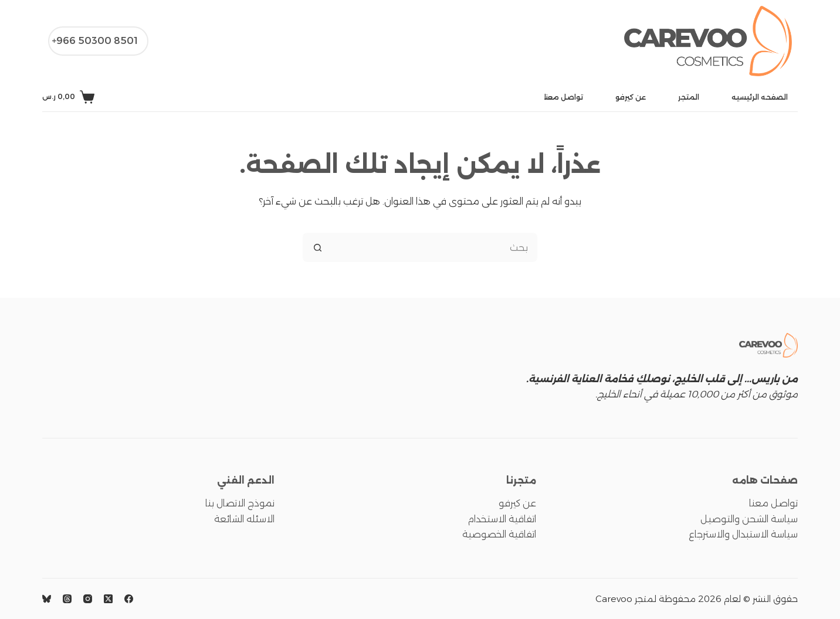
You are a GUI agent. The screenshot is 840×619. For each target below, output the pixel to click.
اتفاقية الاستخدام (502, 519)
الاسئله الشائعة (244, 519)
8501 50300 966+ (95, 41)
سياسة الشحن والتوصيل (749, 519)
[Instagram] (88, 599)
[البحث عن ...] (435, 247)
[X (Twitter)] (108, 599)
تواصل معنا (564, 97)
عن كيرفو (631, 97)
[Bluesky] (47, 599)
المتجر (689, 97)
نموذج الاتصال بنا (240, 503)
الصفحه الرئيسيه (760, 97)
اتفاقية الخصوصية (499, 534)
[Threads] (67, 599)
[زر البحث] (317, 247)
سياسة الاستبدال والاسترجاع (743, 534)
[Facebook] (129, 599)
